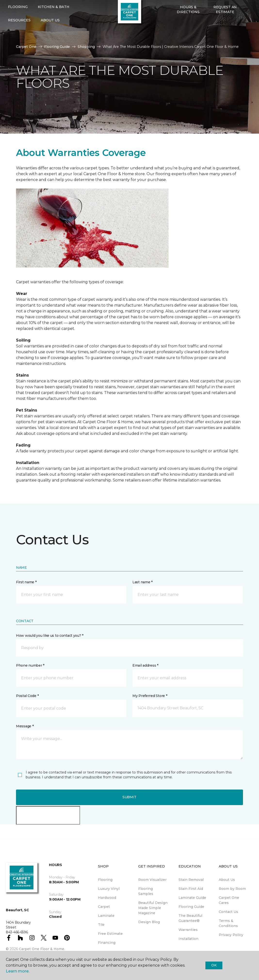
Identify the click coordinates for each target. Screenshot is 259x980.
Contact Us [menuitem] (228, 912)
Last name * (142, 582)
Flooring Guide (57, 47)
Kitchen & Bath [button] (54, 23)
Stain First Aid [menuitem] (191, 889)
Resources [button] (19, 36)
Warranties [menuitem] (188, 930)
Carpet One (26, 47)
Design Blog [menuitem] (149, 922)
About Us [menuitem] (227, 880)
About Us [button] (50, 36)
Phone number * (30, 665)
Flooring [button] (18, 23)
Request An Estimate (225, 25)
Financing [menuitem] (107, 943)
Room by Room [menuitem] (232, 889)
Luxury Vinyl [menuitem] (109, 889)
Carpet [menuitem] (104, 907)
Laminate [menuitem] (106, 916)
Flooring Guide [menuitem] (191, 907)
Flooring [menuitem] (105, 880)
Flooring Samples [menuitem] (146, 891)
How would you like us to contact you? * (50, 636)
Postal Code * (27, 696)
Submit (129, 797)
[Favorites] (179, 38)
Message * (25, 726)
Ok (214, 965)
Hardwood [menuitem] (107, 898)
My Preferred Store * (150, 696)
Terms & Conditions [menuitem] (228, 923)
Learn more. (18, 971)
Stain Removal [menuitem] (191, 880)
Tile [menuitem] (101, 925)
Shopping (86, 47)
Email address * (145, 665)
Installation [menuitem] (188, 939)
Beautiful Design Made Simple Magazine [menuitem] (153, 908)
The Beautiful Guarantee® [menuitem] (190, 918)
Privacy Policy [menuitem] (231, 935)
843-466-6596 (83, 9)
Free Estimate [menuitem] (110, 934)
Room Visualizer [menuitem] (152, 880)
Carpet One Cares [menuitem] (229, 900)
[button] (174, 38)
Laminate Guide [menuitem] (192, 898)
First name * (26, 582)
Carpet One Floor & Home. (42, 949)
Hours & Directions (188, 25)
